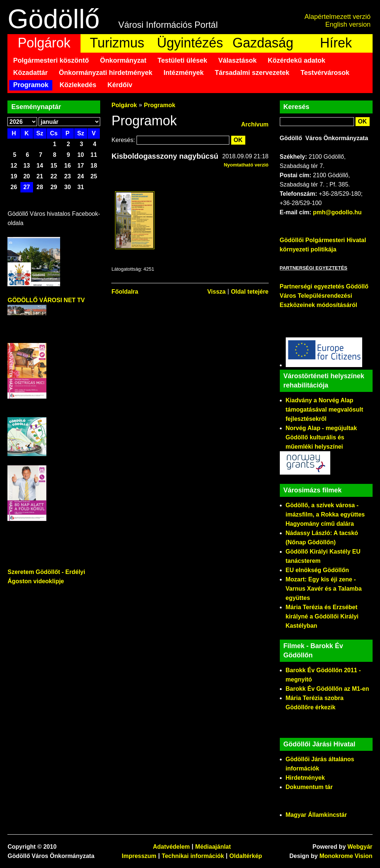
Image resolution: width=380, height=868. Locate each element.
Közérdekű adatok (296, 60)
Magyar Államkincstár (316, 815)
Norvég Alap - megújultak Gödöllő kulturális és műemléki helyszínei (321, 437)
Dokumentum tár (309, 787)
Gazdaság (263, 43)
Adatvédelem (171, 847)
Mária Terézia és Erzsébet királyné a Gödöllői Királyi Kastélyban (322, 616)
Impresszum (139, 856)
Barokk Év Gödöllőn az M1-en (327, 689)
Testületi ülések (183, 60)
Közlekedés (78, 85)
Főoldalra (125, 292)
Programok (31, 85)
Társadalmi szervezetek (252, 73)
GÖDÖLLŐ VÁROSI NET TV (46, 300)
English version (348, 24)
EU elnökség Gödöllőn (317, 570)
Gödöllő (53, 19)
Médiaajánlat (213, 847)
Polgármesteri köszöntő (51, 60)
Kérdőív (120, 85)
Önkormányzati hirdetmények (106, 73)
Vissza (216, 292)
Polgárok (44, 43)
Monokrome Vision (346, 856)
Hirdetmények (305, 778)
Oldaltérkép (246, 856)
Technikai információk (193, 856)
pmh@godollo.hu (337, 212)
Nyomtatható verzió (246, 165)
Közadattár (30, 73)
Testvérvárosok (325, 73)
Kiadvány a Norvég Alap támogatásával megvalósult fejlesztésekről (325, 410)
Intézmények (184, 73)
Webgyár (360, 847)
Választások (237, 60)
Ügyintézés (190, 43)
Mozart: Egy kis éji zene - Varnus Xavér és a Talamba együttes (324, 589)
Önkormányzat (123, 60)
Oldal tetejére (250, 292)
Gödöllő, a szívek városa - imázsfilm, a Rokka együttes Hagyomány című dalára (325, 514)
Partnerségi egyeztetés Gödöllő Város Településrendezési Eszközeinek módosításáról (324, 296)
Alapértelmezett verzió (337, 17)
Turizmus (117, 43)
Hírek (336, 43)
